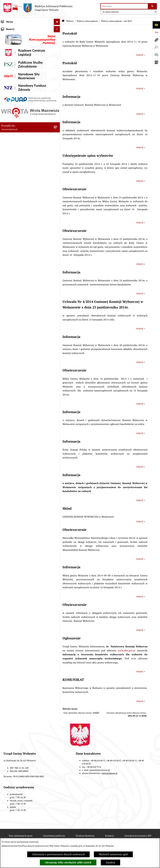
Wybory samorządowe (87, 21)
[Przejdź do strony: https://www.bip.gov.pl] (156, 32)
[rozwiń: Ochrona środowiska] (58, 225)
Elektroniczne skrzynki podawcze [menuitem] (20, 256)
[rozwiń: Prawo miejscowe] (58, 72)
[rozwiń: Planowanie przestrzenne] (58, 109)
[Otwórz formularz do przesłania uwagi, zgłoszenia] (156, 55)
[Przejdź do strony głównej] (38, 8)
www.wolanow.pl (109, 773)
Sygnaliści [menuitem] (7, 244)
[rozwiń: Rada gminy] (58, 47)
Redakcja (110, 836)
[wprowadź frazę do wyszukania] (124, 6)
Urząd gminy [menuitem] (8, 53)
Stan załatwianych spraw (21, 836)
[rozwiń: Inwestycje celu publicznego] (58, 122)
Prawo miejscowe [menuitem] (11, 72)
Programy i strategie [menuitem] (12, 103)
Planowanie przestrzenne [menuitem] (16, 109)
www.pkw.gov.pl (126, 651)
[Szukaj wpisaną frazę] (153, 6)
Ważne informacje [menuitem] (11, 40)
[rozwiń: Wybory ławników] (58, 210)
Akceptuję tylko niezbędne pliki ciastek (68, 862)
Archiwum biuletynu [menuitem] (13, 268)
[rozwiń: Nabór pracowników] (58, 237)
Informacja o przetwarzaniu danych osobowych (58, 854)
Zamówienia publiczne (54, 836)
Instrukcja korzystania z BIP (138, 836)
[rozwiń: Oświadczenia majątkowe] (58, 97)
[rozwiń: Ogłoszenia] (58, 66)
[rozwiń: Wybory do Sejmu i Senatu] (58, 144)
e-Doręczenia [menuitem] (9, 250)
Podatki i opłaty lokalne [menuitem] (15, 84)
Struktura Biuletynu (85, 836)
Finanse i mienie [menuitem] (11, 78)
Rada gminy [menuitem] (8, 47)
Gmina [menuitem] (5, 34)
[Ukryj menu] (57, 22)
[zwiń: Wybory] (58, 128)
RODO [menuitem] (5, 28)
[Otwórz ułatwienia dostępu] (156, 25)
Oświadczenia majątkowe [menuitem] (15, 97)
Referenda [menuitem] (7, 219)
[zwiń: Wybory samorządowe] (58, 153)
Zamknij (110, 862)
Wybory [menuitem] (5, 128)
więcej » (141, 55)
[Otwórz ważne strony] (156, 47)
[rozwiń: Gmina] (58, 34)
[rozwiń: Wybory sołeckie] (58, 194)
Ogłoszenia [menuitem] (7, 65)
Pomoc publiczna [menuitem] (11, 90)
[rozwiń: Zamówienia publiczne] (58, 115)
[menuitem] (30, 136)
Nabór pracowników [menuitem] (12, 237)
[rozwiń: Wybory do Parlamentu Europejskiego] (58, 186)
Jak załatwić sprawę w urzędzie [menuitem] (18, 59)
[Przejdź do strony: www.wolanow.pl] (156, 40)
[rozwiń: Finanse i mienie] (58, 78)
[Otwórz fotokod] (156, 62)
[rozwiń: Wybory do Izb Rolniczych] (58, 202)
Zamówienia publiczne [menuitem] (14, 115)
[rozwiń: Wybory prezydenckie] (58, 136)
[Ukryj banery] (57, 276)
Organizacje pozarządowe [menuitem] (16, 231)
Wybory (70, 21)
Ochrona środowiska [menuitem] (13, 225)
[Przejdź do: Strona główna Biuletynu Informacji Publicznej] (63, 21)
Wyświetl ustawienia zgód (113, 854)
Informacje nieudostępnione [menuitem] (17, 262)
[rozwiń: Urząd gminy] (58, 53)
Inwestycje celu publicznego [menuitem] (17, 122)
